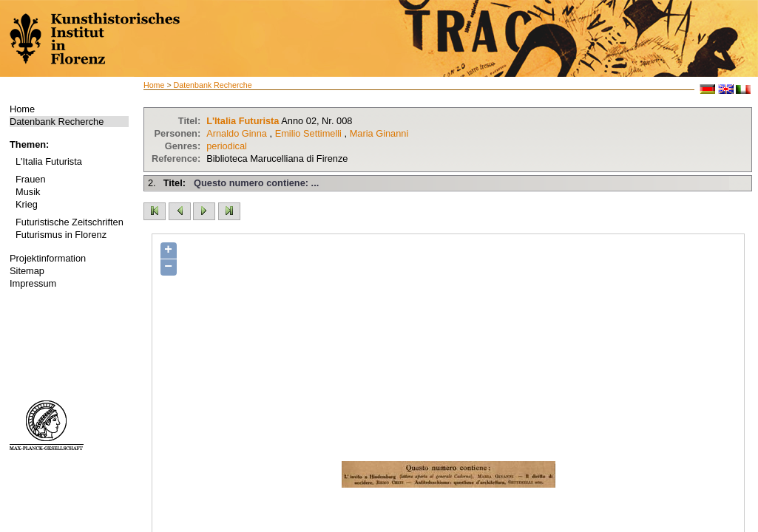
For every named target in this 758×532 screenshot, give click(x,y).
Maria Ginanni (379, 133)
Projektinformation (48, 258)
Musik (28, 192)
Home (22, 109)
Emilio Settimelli (308, 133)
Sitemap (27, 271)
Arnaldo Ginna (237, 133)
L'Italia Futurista (49, 161)
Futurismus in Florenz (61, 235)
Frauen (31, 179)
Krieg (27, 204)
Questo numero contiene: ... (256, 183)
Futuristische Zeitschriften (70, 222)
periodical (227, 146)
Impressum (33, 283)
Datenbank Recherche (57, 122)
